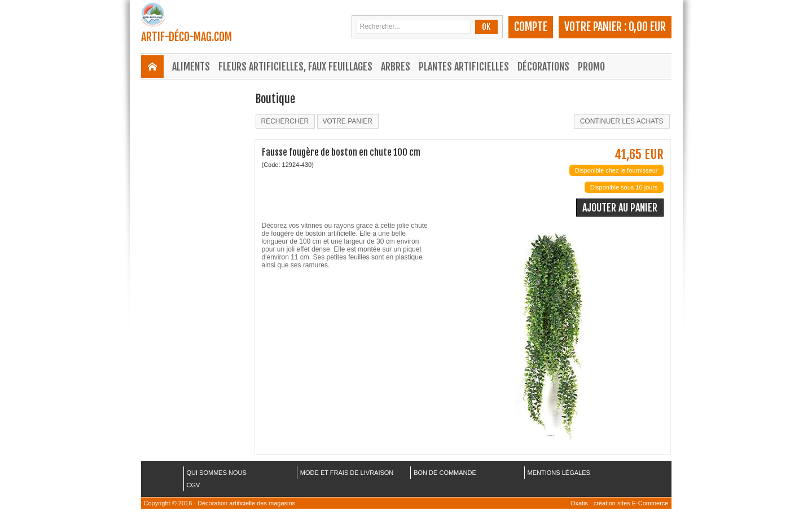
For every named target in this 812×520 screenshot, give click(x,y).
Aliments (191, 67)
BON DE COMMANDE (445, 473)
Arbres (396, 67)
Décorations (543, 67)
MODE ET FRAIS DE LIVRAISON (347, 473)
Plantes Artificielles (464, 67)
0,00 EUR (647, 27)
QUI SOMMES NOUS (217, 473)
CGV (194, 485)
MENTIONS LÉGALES (559, 473)
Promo (591, 67)
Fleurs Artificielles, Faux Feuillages (295, 67)
